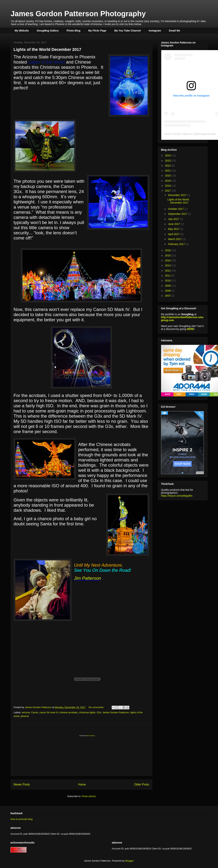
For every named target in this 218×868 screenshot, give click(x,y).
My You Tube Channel (128, 31)
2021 (168, 171)
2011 (168, 276)
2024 (168, 155)
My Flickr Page (97, 31)
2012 (168, 271)
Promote (200, 473)
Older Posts (142, 784)
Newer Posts (22, 784)
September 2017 (178, 214)
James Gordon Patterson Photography (78, 14)
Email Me (175, 31)
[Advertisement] (81, 750)
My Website (22, 31)
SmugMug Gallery (48, 31)
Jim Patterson (88, 578)
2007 (168, 296)
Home (82, 784)
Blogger (129, 861)
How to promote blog (22, 819)
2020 (168, 176)
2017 (168, 191)
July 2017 (174, 219)
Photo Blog (73, 31)
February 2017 (177, 244)
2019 (168, 181)
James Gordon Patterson (179, 134)
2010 (168, 281)
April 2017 (174, 234)
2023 (168, 161)
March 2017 (175, 239)
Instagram (155, 31)
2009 (168, 286)
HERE (190, 329)
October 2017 (176, 209)
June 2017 (174, 224)
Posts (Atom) (89, 796)
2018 (168, 186)
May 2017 (174, 229)
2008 (168, 291)
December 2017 (178, 195)
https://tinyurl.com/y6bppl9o (177, 496)
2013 (168, 265)
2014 (168, 260)
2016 (168, 250)
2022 (168, 166)
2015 (168, 255)
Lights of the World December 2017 (48, 49)
